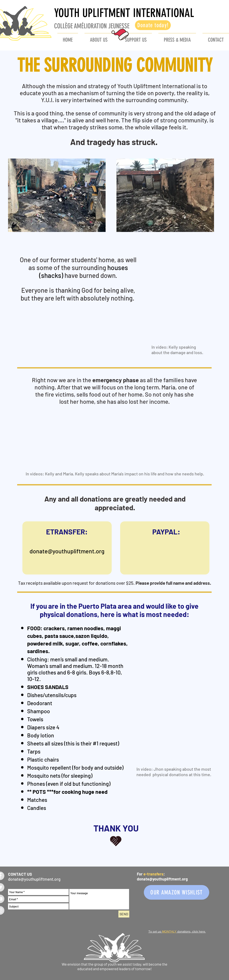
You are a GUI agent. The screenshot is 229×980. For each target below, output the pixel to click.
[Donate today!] (153, 25)
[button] (136, 38)
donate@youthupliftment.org (67, 551)
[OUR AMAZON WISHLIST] (177, 892)
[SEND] (124, 914)
